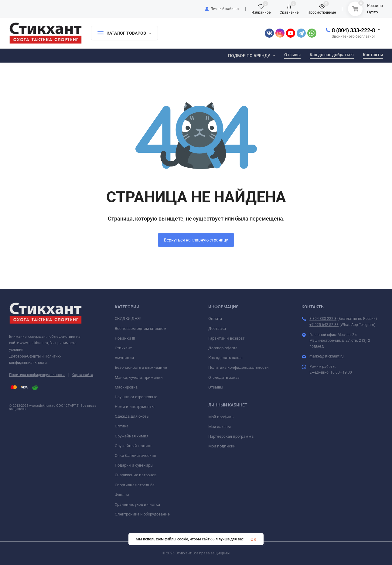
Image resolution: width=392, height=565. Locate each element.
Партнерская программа (231, 436)
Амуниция (124, 358)
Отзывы (216, 387)
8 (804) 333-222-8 (353, 30)
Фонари (122, 495)
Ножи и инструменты (135, 407)
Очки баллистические (135, 455)
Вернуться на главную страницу (196, 240)
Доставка (217, 329)
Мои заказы (220, 427)
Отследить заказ (224, 377)
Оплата (215, 318)
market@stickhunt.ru (327, 356)
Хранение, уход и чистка (137, 504)
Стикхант (123, 348)
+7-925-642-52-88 (324, 325)
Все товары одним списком (141, 329)
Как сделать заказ (225, 358)
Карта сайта (82, 375)
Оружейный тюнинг (133, 446)
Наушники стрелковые (136, 397)
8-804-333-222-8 (323, 319)
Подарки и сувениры (134, 465)
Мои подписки (222, 446)
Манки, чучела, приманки (139, 377)
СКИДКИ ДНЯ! (128, 318)
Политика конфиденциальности (37, 375)
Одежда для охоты (132, 416)
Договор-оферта (223, 348)
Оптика (122, 426)
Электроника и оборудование (142, 514)
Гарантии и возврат (226, 338)
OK (253, 539)
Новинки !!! (125, 338)
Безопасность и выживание (141, 367)
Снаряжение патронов (136, 475)
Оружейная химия (132, 436)
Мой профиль (221, 417)
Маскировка (126, 387)
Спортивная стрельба (135, 485)
